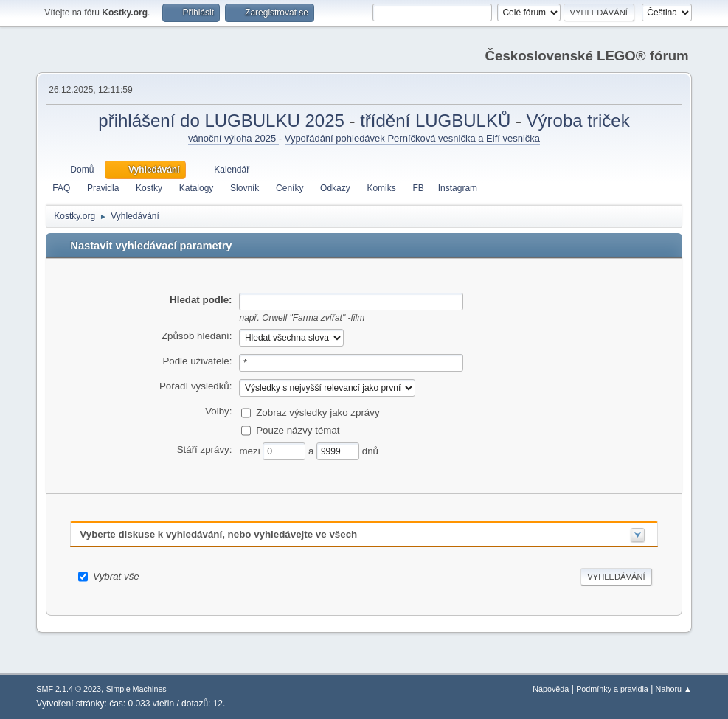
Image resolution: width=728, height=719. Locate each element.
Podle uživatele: (197, 361)
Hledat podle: (201, 300)
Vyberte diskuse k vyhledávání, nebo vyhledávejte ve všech (218, 534)
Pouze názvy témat (298, 430)
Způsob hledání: (197, 336)
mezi (251, 451)
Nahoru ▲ (674, 689)
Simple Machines (136, 689)
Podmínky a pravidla (612, 689)
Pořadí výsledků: (196, 386)
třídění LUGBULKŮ (435, 121)
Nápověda (551, 689)
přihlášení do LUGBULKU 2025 (223, 121)
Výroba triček (578, 121)
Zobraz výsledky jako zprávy (318, 413)
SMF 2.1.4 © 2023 (69, 689)
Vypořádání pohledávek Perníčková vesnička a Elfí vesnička (412, 138)
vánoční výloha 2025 (233, 138)
